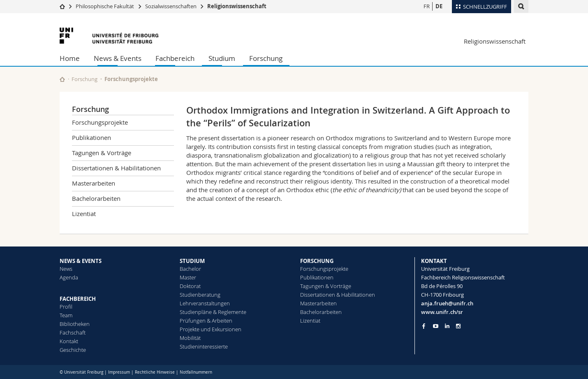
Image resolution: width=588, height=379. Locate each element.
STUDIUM (192, 261)
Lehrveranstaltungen (205, 303)
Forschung (266, 58)
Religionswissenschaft (237, 6)
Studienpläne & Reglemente (213, 312)
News (66, 269)
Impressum (119, 372)
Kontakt (69, 341)
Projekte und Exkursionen (211, 329)
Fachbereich (175, 58)
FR (427, 6)
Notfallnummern (196, 372)
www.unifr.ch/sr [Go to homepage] (442, 312)
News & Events (118, 58)
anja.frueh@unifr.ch (447, 303)
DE (439, 6)
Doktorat (190, 286)
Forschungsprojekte (131, 79)
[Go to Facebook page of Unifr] (424, 326)
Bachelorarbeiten (96, 198)
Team (66, 315)
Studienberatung (200, 295)
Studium (222, 58)
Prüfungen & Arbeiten (206, 321)
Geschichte (73, 350)
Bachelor (190, 269)
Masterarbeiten (94, 183)
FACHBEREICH (78, 299)
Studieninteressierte (204, 346)
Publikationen (91, 137)
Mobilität (190, 338)
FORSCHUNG (317, 261)
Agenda (69, 277)
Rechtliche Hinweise (155, 372)
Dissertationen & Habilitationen (116, 168)
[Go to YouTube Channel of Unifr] (436, 326)
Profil (66, 307)
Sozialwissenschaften (171, 6)
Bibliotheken (75, 324)
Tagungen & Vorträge (102, 153)
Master (188, 277)
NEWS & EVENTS (81, 261)
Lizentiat (84, 214)
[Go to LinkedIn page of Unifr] (447, 326)
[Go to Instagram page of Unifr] (458, 326)
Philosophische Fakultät (105, 6)
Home (70, 58)
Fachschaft (73, 332)
